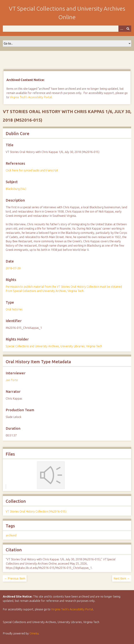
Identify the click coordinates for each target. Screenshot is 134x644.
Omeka (34, 633)
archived (11, 535)
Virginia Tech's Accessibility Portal (31, 97)
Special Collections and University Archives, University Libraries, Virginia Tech (54, 346)
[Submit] (128, 29)
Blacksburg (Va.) (16, 189)
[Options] (122, 29)
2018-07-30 (13, 268)
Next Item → (122, 578)
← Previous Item (15, 578)
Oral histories (14, 309)
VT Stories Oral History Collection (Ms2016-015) (36, 511)
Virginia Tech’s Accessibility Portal (72, 609)
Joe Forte (12, 380)
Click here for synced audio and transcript (32, 170)
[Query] (67, 29)
